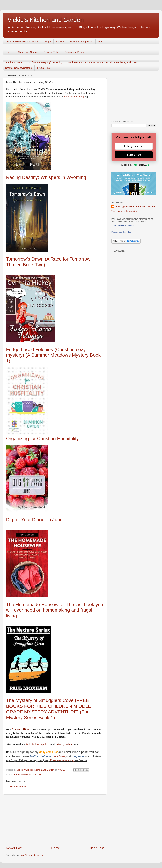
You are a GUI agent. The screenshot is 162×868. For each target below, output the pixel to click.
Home (9, 52)
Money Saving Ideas (81, 41)
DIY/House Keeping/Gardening (45, 62)
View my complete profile (124, 211)
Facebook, (59, 756)
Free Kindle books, (62, 760)
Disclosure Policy (74, 52)
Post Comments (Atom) (32, 855)
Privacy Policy (52, 52)
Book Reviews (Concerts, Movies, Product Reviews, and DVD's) (104, 62)
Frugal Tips (43, 68)
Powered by (134, 165)
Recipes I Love (14, 62)
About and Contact (28, 52)
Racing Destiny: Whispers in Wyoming (47, 177)
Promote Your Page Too (121, 232)
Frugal (47, 41)
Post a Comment (19, 787)
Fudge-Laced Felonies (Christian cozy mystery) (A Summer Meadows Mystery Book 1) (53, 355)
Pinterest (45, 756)
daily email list (49, 752)
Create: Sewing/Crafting (18, 68)
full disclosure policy (38, 744)
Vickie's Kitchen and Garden (46, 20)
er (37, 756)
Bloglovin (78, 756)
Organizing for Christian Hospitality (42, 438)
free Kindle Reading (73, 97)
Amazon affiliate (21, 729)
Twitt (33, 756)
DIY (100, 41)
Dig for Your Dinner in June (34, 520)
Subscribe (134, 155)
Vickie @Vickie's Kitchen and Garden (135, 206)
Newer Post (14, 848)
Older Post (96, 848)
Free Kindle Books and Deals (22, 41)
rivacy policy (65, 744)
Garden (60, 41)
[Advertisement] (55, 820)
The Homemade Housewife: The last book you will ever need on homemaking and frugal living (55, 610)
